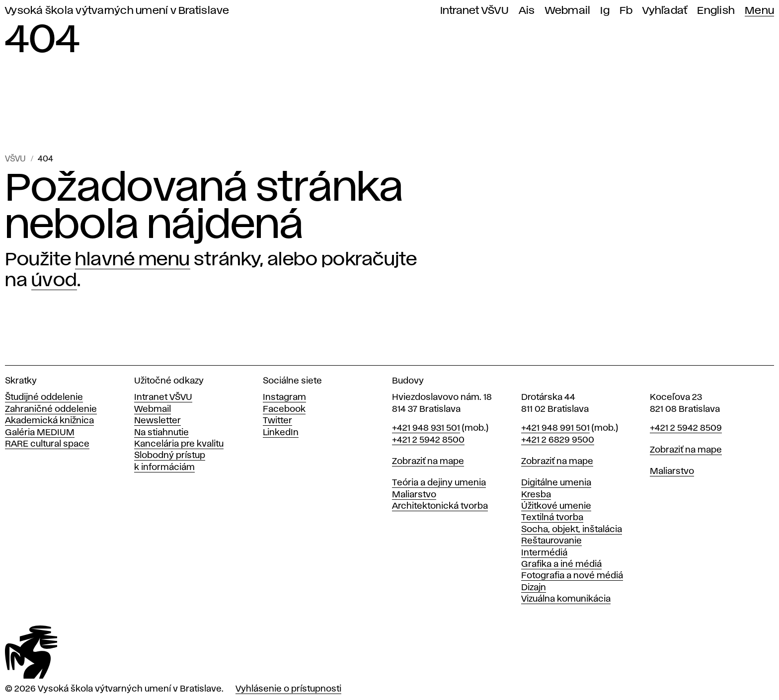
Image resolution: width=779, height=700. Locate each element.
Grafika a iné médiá (561, 564)
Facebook (284, 409)
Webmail (568, 11)
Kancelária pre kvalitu (179, 444)
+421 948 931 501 (426, 428)
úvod (54, 281)
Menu (759, 11)
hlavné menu (133, 260)
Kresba (536, 495)
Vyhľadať (665, 11)
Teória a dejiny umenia (439, 483)
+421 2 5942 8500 (428, 440)
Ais (527, 11)
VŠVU (15, 159)
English (716, 11)
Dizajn (534, 588)
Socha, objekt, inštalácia (572, 530)
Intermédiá (544, 553)
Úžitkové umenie (556, 506)
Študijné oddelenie (44, 397)
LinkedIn (281, 433)
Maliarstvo (414, 495)
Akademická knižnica (49, 421)
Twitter (277, 421)
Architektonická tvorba (440, 506)
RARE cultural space (47, 444)
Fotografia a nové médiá (572, 576)
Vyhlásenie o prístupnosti (288, 689)
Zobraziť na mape (428, 462)
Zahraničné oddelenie (51, 409)
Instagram (284, 397)
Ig (605, 11)
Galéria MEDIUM (40, 433)
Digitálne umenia (556, 483)
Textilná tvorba (552, 518)
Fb (626, 11)
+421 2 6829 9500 (558, 440)
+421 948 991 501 (555, 428)
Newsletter (157, 421)
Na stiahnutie (161, 433)
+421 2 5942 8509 (686, 428)
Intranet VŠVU (474, 11)
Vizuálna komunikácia (566, 599)
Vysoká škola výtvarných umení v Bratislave (117, 11)
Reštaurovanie (551, 541)
